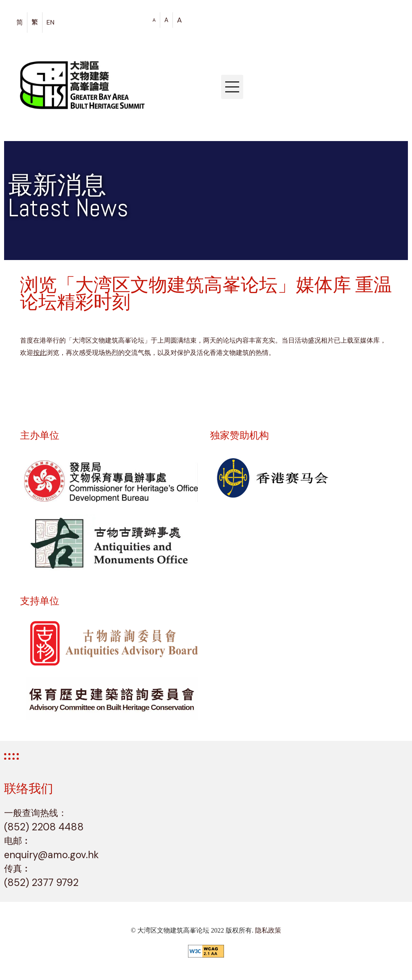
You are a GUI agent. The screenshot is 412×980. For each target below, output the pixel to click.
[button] (232, 87)
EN (50, 22)
